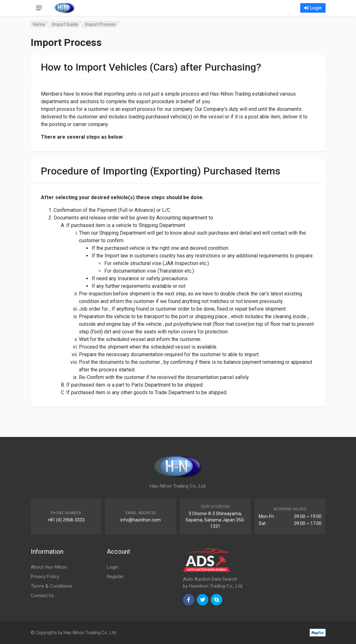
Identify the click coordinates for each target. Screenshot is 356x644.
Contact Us (42, 596)
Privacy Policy (45, 577)
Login (313, 8)
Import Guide (65, 24)
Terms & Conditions (52, 586)
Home (39, 24)
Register (115, 577)
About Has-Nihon (49, 567)
